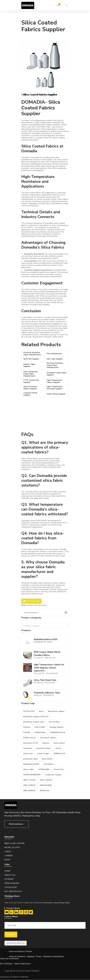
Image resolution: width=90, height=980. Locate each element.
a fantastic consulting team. (56, 903)
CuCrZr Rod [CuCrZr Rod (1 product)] (54, 722)
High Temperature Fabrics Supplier (54, 381)
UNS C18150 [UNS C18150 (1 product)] (46, 780)
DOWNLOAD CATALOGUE (16, 943)
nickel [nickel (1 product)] (58, 748)
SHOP (7, 860)
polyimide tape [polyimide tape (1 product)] (31, 759)
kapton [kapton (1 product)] (46, 743)
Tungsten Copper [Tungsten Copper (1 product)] (53, 775)
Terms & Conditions (17, 956)
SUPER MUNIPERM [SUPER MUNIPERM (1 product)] (32, 775)
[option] (45, 56)
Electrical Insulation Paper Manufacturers (32, 354)
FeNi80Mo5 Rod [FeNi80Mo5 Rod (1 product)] (57, 732)
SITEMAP (9, 879)
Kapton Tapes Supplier (29, 365)
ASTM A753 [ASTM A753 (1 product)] (29, 711)
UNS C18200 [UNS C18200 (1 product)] (29, 785)
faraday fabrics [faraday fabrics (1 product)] (56, 727)
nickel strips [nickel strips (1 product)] (43, 754)
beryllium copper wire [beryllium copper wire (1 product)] (34, 722)
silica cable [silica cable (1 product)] (29, 769)
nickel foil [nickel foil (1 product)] (28, 754)
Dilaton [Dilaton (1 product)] (27, 727)
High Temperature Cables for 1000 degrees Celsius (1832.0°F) (49, 668)
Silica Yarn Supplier (31, 359)
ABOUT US (10, 875)
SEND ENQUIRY (12, 883)
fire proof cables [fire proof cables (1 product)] (48, 738)
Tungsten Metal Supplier (30, 394)
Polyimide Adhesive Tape (47, 693)
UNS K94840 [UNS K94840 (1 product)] (29, 791)
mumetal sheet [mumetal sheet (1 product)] (44, 748)
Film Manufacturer (54, 354)
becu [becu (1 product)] (41, 711)
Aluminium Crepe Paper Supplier (57, 374)
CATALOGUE (11, 887)
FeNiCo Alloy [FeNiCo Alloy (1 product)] (30, 738)
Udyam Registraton (22, 964)
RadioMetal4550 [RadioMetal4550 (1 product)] (31, 764)
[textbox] (45, 626)
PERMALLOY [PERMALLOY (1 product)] (59, 754)
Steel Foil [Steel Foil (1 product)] (59, 769)
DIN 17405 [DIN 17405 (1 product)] (40, 727)
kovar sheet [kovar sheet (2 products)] (59, 743)
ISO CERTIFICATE (13, 891)
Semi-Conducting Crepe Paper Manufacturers (30, 374)
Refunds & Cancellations (53, 956)
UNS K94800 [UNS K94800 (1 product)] (46, 785)
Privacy (39, 956)
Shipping (30, 956)
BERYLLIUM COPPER (14, 843)
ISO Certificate (6, 964)
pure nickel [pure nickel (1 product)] (47, 759)
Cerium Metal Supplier (56, 394)
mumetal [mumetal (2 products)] (28, 748)
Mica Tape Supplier (55, 359)
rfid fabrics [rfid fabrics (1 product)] (49, 764)
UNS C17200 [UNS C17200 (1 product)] (29, 780)
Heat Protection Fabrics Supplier (30, 388)
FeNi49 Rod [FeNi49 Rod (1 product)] (40, 732)
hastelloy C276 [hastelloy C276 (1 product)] (31, 743)
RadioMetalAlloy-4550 (46, 639)
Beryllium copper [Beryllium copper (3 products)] (56, 711)
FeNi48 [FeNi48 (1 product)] (27, 732)
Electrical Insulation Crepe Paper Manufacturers (55, 365)
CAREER (8, 856)
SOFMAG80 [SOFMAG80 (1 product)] (44, 769)
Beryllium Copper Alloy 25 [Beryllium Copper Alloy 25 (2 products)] (36, 717)
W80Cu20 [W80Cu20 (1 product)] (44, 791)
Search (66, 613)
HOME (7, 871)
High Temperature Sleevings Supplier (55, 388)
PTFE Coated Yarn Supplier (31, 381)
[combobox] (45, 626)
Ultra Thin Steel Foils (45, 680)
